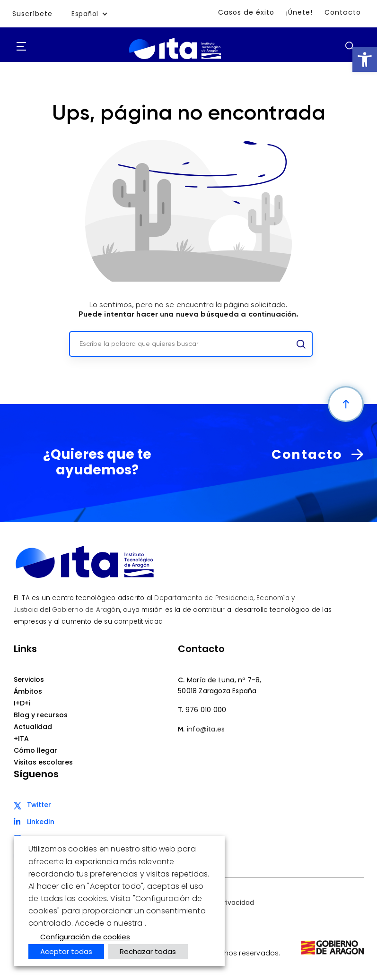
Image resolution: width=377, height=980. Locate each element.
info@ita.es (206, 729)
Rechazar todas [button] (148, 951)
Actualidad (33, 727)
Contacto (343, 12)
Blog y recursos (41, 715)
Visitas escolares (43, 762)
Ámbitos (28, 691)
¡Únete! (300, 12)
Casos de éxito (247, 12)
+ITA (21, 739)
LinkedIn (41, 822)
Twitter (39, 805)
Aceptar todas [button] (66, 951)
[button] (365, 60)
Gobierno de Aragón (86, 610)
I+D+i (22, 703)
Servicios (29, 679)
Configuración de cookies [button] (85, 937)
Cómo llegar (35, 750)
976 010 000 (206, 710)
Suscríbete (32, 14)
